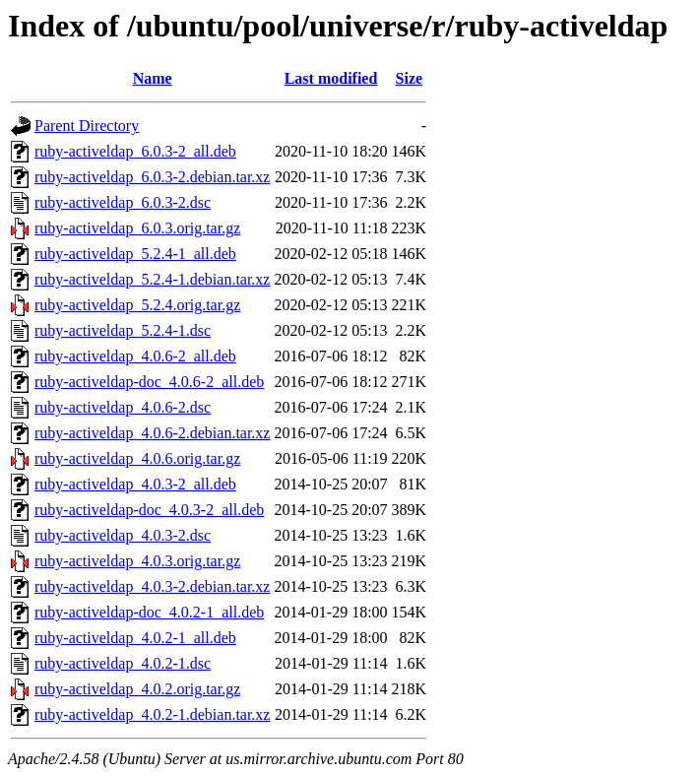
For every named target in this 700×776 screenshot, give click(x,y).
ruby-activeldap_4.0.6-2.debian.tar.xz (152, 433)
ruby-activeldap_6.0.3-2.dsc (123, 202)
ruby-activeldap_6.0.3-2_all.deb (135, 151)
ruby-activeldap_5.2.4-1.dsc (123, 330)
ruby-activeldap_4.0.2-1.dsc (123, 663)
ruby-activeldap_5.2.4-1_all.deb (135, 254)
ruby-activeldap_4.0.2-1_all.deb (135, 638)
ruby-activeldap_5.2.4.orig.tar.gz (137, 305)
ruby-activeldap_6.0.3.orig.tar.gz (137, 228)
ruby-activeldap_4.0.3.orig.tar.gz (137, 561)
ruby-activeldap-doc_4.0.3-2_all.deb (149, 510)
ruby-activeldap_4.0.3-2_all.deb (135, 484)
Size (410, 78)
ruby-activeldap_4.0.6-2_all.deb (135, 356)
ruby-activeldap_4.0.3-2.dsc (123, 535)
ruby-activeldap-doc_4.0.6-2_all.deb (149, 382)
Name (153, 78)
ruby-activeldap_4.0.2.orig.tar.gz (137, 689)
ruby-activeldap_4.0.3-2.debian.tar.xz (152, 586)
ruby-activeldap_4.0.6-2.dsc (123, 407)
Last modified (331, 78)
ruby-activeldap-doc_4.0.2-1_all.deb (149, 612)
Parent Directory (87, 126)
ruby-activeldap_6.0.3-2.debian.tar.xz (152, 177)
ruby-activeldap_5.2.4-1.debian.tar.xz (152, 279)
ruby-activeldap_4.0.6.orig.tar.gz (137, 458)
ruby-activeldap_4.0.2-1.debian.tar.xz (152, 714)
